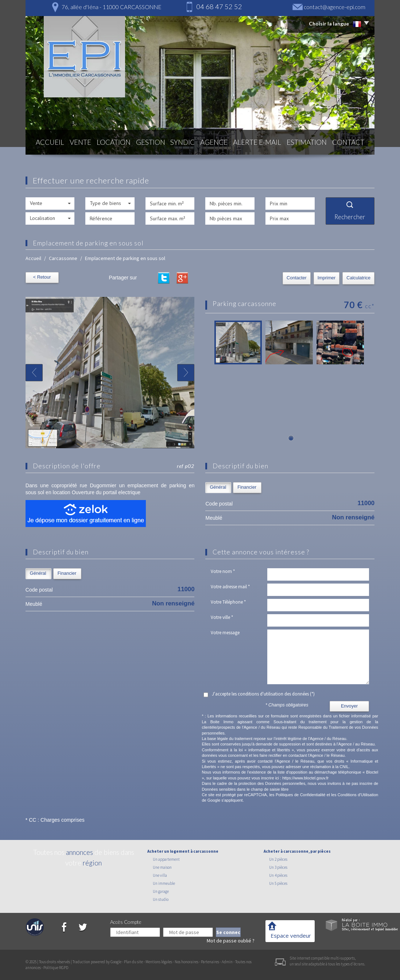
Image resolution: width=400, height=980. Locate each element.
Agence (219, 143)
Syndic (186, 143)
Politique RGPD (56, 968)
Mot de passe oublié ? (231, 941)
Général (218, 487)
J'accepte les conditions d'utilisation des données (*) (263, 694)
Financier (247, 487)
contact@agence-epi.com (335, 7)
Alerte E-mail (261, 143)
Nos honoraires (187, 962)
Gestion (152, 143)
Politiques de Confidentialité (300, 795)
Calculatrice (358, 278)
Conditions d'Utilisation (358, 795)
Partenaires (210, 962)
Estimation (308, 143)
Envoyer (349, 706)
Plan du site (133, 962)
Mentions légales (159, 962)
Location (114, 143)
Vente (80, 143)
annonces (79, 852)
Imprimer (327, 278)
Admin (227, 962)
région (92, 863)
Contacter (297, 278)
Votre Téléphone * (228, 602)
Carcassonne (63, 258)
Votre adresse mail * (230, 587)
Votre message (225, 633)
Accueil (48, 143)
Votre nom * (223, 571)
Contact (350, 143)
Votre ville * (222, 617)
